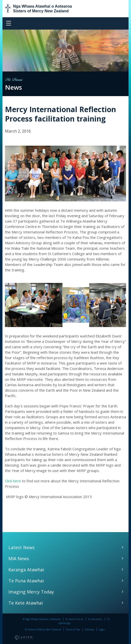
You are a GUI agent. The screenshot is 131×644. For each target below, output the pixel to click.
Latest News (22, 547)
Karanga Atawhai (26, 570)
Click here (13, 481)
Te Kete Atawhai (26, 603)
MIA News (19, 558)
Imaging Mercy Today (31, 592)
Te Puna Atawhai (26, 581)
